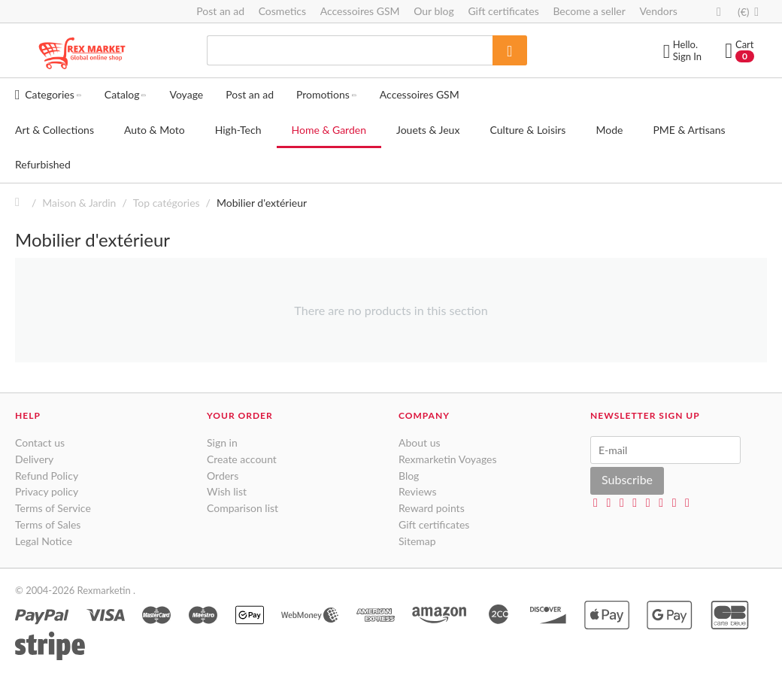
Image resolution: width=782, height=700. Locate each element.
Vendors (658, 11)
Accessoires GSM (360, 11)
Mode (609, 130)
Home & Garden (329, 130)
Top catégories (167, 203)
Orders (223, 476)
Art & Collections (55, 130)
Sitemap (417, 541)
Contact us (40, 442)
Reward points (432, 508)
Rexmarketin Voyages (448, 459)
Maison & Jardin (79, 203)
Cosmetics (282, 11)
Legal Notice (44, 541)
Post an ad (220, 11)
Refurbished (43, 164)
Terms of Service (53, 508)
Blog (409, 476)
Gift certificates (503, 11)
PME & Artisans (689, 130)
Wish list (227, 491)
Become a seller (589, 11)
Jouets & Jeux (428, 130)
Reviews (417, 491)
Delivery (34, 459)
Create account (242, 459)
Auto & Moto (155, 130)
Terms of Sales (48, 524)
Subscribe (627, 479)
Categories (48, 94)
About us (420, 442)
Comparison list (242, 508)
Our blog (434, 11)
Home (21, 203)
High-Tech (238, 130)
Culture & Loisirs (527, 130)
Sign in (222, 442)
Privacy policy (47, 491)
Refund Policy (47, 476)
